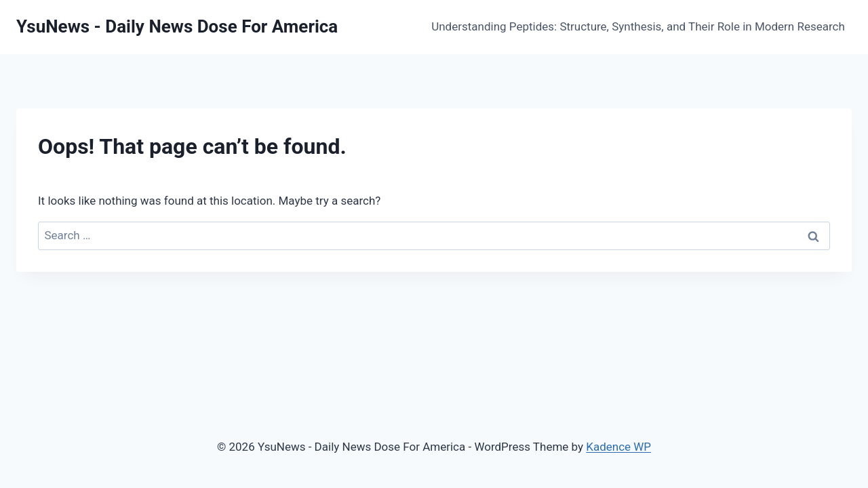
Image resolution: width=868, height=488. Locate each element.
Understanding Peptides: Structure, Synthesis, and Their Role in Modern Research (638, 26)
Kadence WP (618, 447)
